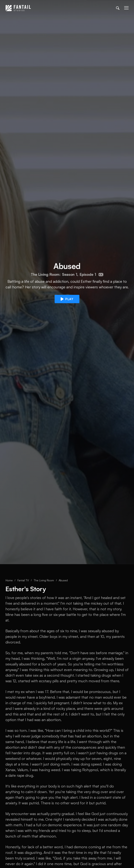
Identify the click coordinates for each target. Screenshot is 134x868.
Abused (63, 580)
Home (9, 580)
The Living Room (44, 580)
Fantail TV (23, 580)
